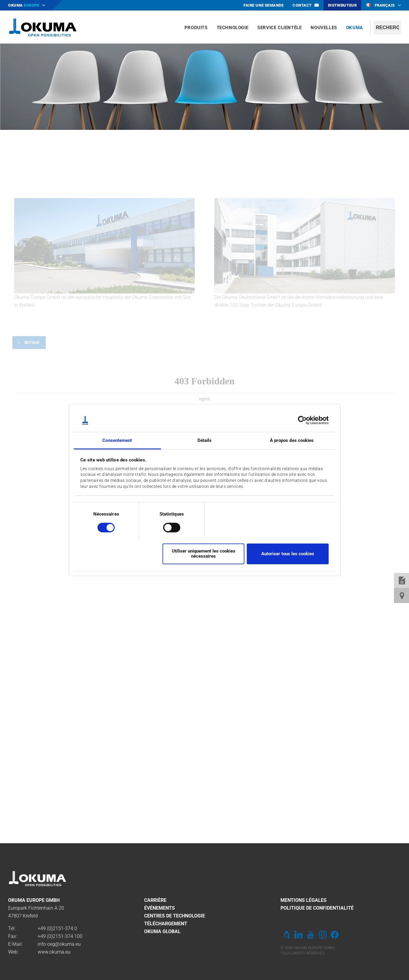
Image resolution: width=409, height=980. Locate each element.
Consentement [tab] (117, 440)
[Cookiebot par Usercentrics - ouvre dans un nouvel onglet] (302, 420)
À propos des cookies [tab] (292, 440)
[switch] (167, 527)
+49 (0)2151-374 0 (57, 928)
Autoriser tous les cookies (288, 554)
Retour (32, 414)
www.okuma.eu (54, 952)
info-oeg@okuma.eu (59, 944)
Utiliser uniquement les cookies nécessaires (204, 554)
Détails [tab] (205, 440)
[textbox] (387, 28)
